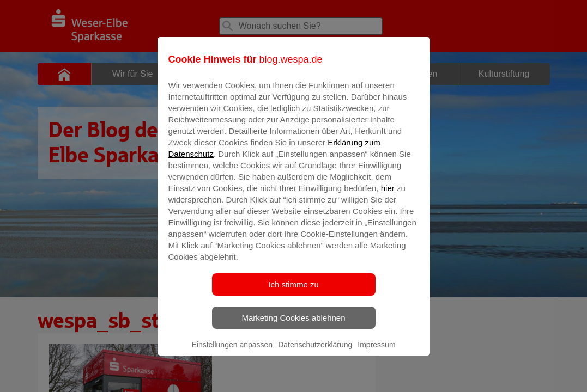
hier (388, 196)
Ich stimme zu (293, 292)
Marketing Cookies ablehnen (293, 325)
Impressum (376, 352)
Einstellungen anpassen (232, 352)
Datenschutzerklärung (315, 352)
